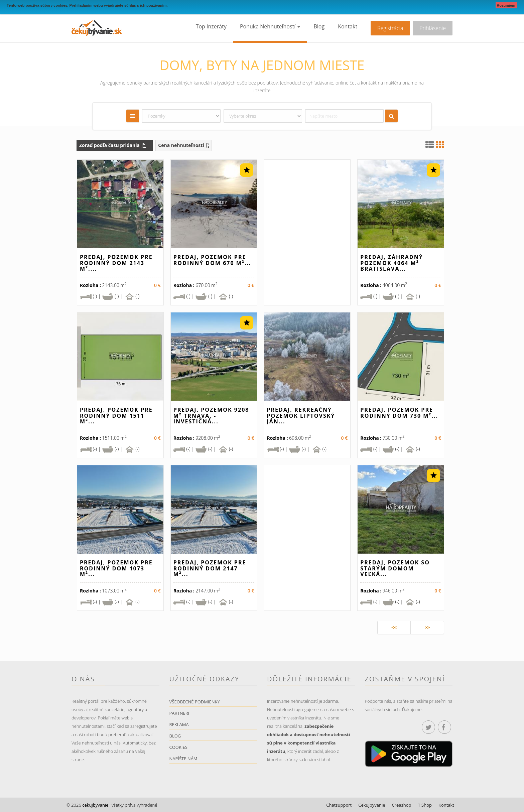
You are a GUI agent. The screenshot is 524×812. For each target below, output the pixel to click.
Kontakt (348, 26)
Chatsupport (339, 805)
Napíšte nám (183, 759)
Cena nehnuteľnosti (184, 145)
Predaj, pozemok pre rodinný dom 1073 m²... (116, 568)
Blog (319, 26)
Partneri (179, 713)
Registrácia (390, 28)
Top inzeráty (211, 26)
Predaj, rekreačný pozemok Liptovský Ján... (301, 416)
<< (394, 627)
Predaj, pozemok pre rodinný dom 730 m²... (399, 413)
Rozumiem (506, 5)
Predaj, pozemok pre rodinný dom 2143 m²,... (116, 263)
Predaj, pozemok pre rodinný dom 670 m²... (212, 260)
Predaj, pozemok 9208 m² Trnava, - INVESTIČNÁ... (211, 416)
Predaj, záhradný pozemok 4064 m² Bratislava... (391, 263)
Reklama (179, 724)
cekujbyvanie (95, 805)
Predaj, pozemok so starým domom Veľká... (395, 568)
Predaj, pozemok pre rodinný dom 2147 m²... (210, 568)
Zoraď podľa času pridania (112, 145)
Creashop (402, 805)
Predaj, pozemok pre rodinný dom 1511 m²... (116, 416)
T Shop (425, 805)
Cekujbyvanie (372, 805)
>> (427, 627)
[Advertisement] (307, 235)
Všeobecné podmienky (195, 702)
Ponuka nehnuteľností (270, 26)
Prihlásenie (433, 28)
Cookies (178, 747)
